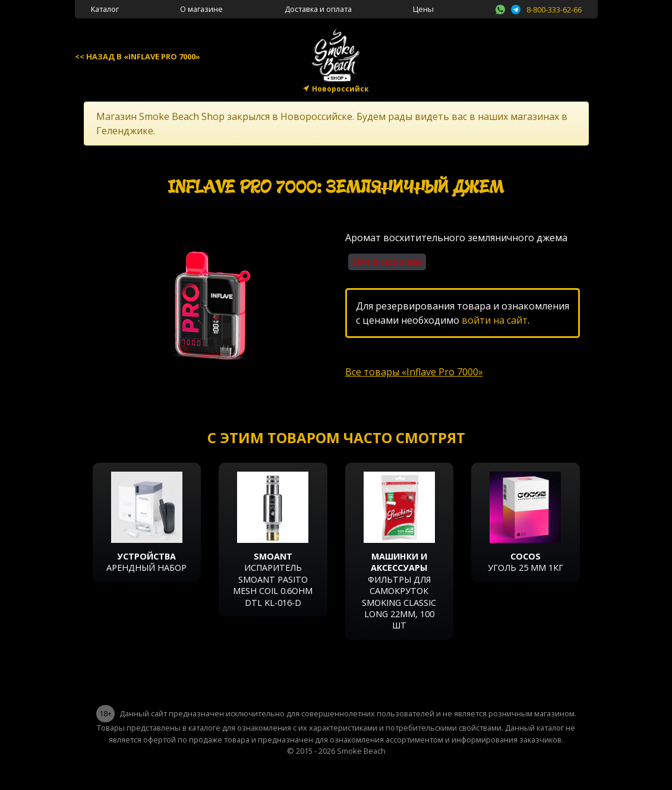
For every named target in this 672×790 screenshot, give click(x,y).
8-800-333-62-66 (554, 10)
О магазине (201, 9)
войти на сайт (495, 320)
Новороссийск (340, 89)
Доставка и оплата (318, 9)
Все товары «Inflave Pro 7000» (414, 372)
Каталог (105, 9)
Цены (423, 9)
